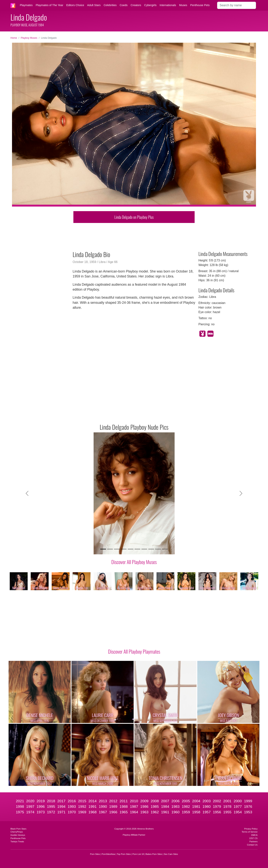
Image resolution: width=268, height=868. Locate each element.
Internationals (168, 5)
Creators (136, 5)
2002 (217, 801)
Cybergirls (150, 5)
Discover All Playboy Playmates (134, 651)
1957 (207, 812)
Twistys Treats (17, 842)
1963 (144, 812)
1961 (165, 812)
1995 (51, 807)
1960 (175, 812)
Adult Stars (94, 5)
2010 (134, 801)
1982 (186, 807)
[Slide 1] (103, 549)
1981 (196, 807)
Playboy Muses (29, 38)
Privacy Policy (251, 829)
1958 (196, 812)
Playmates (26, 5)
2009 (144, 801)
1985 (155, 807)
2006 (175, 801)
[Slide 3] (117, 549)
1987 (134, 807)
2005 (186, 801)
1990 (103, 807)
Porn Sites (95, 854)
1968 (93, 812)
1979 (217, 807)
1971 (61, 812)
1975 (20, 812)
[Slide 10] (165, 549)
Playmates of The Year (49, 5)
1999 (248, 801)
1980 (207, 807)
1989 (113, 807)
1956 (217, 812)
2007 (165, 801)
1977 (238, 807)
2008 (155, 801)
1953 (248, 812)
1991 (93, 807)
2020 (30, 801)
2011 (124, 801)
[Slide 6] (137, 549)
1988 (124, 807)
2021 (20, 801)
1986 (144, 807)
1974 (30, 812)
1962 (155, 812)
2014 (93, 801)
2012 (113, 801)
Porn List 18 (138, 854)
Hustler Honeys (18, 835)
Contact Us (252, 845)
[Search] (237, 5)
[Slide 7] (144, 549)
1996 (41, 807)
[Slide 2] (110, 549)
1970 (72, 812)
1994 (61, 807)
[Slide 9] (158, 549)
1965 (124, 812)
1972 (51, 812)
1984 (165, 807)
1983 (175, 807)
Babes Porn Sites (154, 854)
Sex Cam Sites (171, 854)
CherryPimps (17, 832)
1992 (82, 807)
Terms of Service (250, 832)
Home (14, 38)
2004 (196, 801)
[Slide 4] (124, 549)
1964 (134, 812)
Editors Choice (75, 5)
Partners (254, 842)
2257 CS (253, 838)
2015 (82, 801)
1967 (103, 812)
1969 (82, 812)
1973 (41, 812)
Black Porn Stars (18, 829)
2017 (61, 801)
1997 (30, 807)
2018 (51, 801)
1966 (113, 812)
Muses (183, 5)
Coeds (124, 5)
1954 (238, 812)
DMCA (254, 835)
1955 (227, 812)
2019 (41, 801)
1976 (248, 807)
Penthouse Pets (200, 5)
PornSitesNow (108, 854)
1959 (186, 812)
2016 (72, 801)
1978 (227, 807)
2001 (227, 801)
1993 (72, 807)
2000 (238, 801)
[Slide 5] (131, 549)
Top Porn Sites (124, 854)
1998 (20, 807)
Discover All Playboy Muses (134, 562)
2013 (103, 801)
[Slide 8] (151, 549)
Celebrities (110, 5)
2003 (207, 801)
